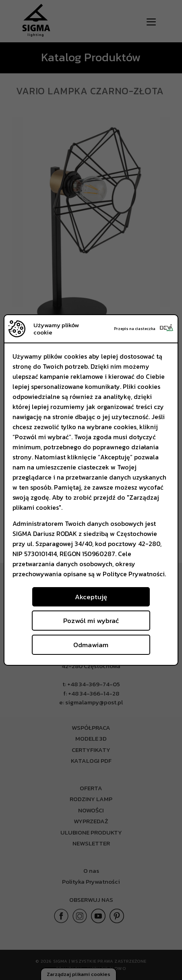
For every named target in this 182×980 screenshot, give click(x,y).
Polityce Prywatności (134, 574)
